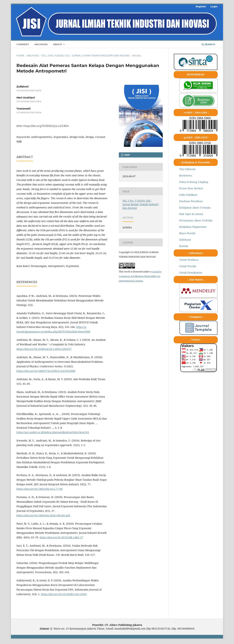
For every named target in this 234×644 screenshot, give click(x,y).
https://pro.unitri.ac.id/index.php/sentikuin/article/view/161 (53, 432)
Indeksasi (185, 240)
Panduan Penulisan (191, 201)
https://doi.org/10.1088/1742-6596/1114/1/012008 (46, 371)
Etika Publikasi (188, 195)
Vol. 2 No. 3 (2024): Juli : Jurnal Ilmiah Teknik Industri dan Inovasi (85, 55)
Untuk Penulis (188, 266)
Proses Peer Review (191, 188)
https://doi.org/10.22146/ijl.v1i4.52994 (64, 594)
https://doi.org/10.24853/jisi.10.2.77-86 (39, 489)
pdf (127, 155)
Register (201, 6)
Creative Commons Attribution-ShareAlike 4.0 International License (140, 276)
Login (214, 6)
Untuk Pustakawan (191, 273)
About (58, 44)
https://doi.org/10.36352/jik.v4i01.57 (61, 537)
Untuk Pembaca (189, 260)
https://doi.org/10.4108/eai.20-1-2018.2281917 (44, 349)
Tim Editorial (187, 169)
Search (208, 44)
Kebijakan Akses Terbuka (195, 208)
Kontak (184, 246)
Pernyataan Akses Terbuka (196, 220)
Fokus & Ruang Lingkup (194, 182)
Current (23, 44)
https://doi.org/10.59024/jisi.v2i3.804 (46, 126)
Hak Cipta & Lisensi (191, 214)
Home (20, 55)
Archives (41, 44)
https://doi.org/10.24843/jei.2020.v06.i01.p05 (43, 515)
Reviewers (186, 176)
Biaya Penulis (187, 233)
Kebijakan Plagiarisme (193, 227)
